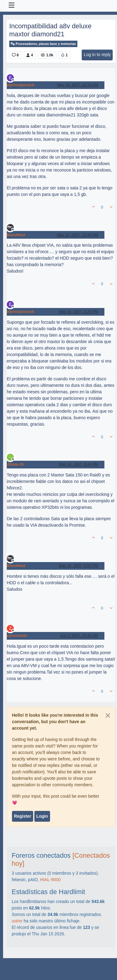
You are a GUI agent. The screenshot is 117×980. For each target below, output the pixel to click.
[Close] (108, 715)
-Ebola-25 (15, 464)
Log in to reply (97, 55)
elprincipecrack (21, 85)
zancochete (17, 636)
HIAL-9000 (51, 880)
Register (22, 816)
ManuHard (16, 235)
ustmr (17, 921)
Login (42, 816)
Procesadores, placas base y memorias (43, 44)
